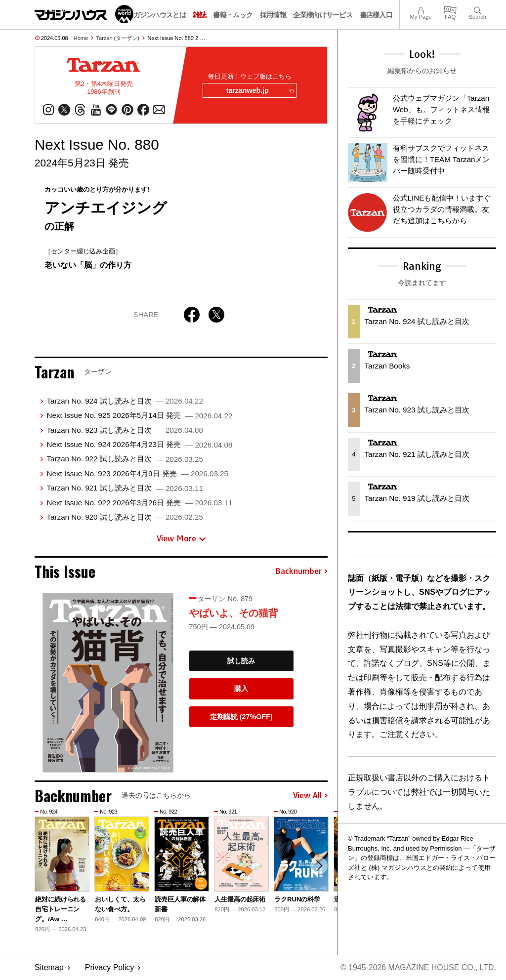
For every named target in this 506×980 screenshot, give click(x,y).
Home (81, 38)
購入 (241, 689)
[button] (319, 866)
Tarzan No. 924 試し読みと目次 (125, 401)
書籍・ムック (233, 15)
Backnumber (301, 572)
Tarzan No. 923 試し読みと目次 (125, 430)
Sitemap (49, 968)
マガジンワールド (84, 14)
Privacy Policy (110, 968)
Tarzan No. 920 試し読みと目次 (125, 517)
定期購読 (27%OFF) (241, 717)
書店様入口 (376, 15)
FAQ (450, 9)
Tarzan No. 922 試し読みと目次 (125, 459)
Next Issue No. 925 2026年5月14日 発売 (139, 416)
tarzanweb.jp (259, 91)
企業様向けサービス (323, 15)
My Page (421, 9)
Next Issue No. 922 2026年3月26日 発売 (139, 503)
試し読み (241, 661)
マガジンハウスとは (156, 15)
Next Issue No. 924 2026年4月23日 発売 (139, 445)
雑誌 (199, 15)
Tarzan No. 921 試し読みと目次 (125, 488)
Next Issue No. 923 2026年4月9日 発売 (137, 473)
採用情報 (273, 15)
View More (181, 539)
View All (310, 796)
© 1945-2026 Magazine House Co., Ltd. (418, 968)
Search (478, 9)
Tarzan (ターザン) (118, 38)
